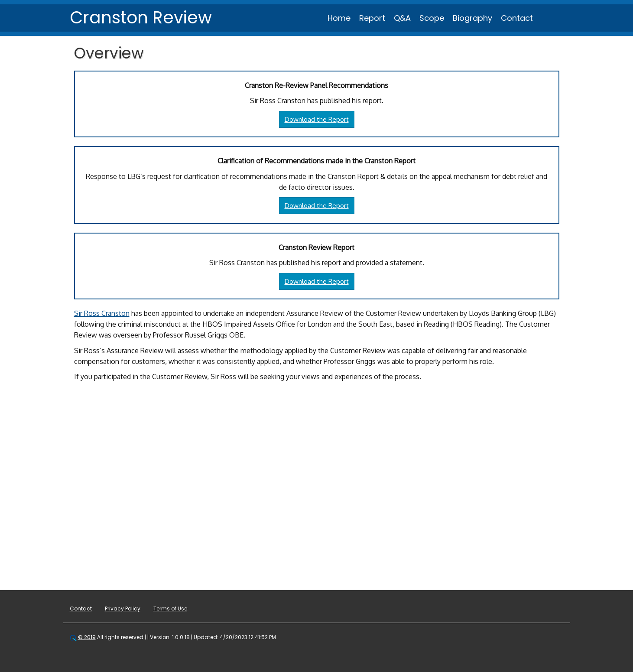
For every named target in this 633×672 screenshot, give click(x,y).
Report (372, 18)
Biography (472, 18)
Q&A (402, 18)
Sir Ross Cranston (102, 313)
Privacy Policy (123, 609)
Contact (517, 18)
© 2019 (87, 637)
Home (339, 18)
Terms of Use (170, 609)
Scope (432, 18)
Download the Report (317, 119)
